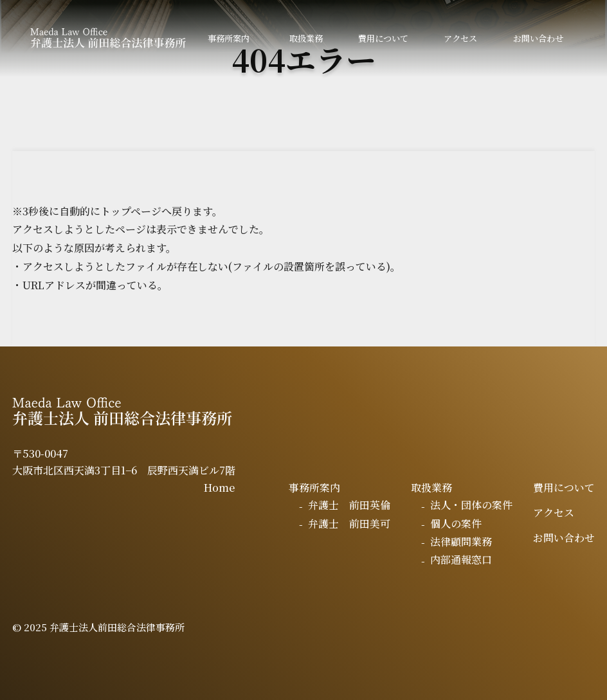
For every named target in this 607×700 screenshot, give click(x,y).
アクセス (460, 38)
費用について (383, 38)
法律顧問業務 (461, 542)
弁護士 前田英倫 (349, 505)
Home (219, 488)
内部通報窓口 (461, 560)
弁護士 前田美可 (349, 524)
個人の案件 (456, 524)
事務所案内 (229, 38)
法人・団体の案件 (471, 505)
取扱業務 (306, 38)
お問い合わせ (538, 38)
